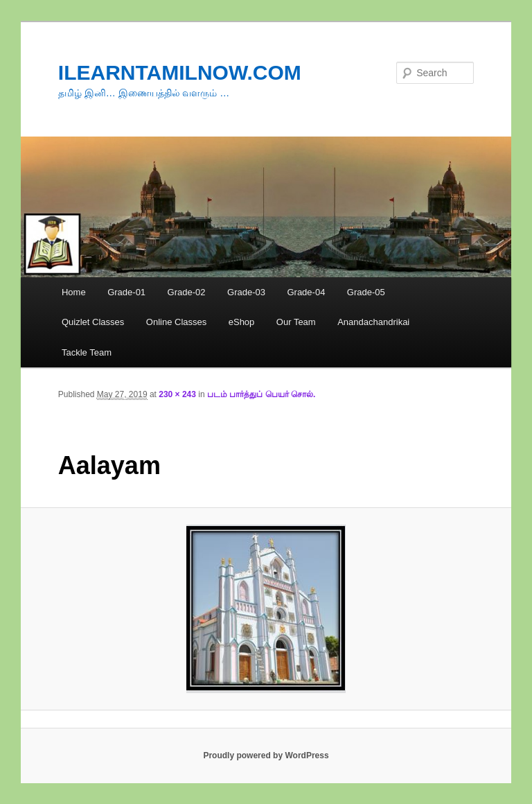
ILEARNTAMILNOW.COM (180, 72)
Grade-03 (246, 292)
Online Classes (176, 322)
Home (74, 292)
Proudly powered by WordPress (266, 755)
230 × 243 (177, 394)
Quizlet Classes (93, 322)
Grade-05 (366, 292)
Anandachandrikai (373, 322)
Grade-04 (306, 292)
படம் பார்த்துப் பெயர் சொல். (261, 394)
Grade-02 (187, 292)
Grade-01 (126, 292)
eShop (242, 322)
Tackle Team (87, 352)
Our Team (296, 322)
